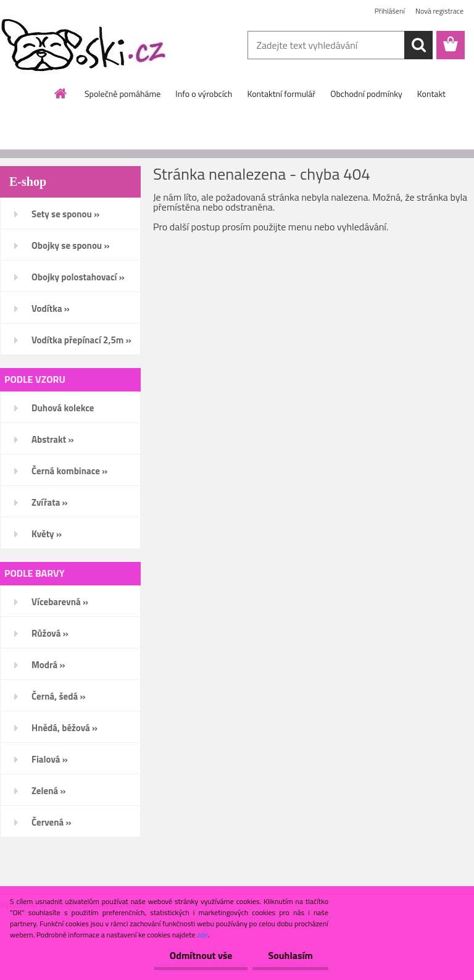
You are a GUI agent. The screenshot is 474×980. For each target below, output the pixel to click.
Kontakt (431, 94)
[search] (418, 45)
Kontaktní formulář (281, 94)
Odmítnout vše (201, 955)
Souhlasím (290, 955)
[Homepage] (61, 93)
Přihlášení (390, 11)
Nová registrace (439, 11)
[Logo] (85, 46)
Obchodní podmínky (366, 94)
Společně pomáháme (123, 94)
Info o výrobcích (204, 94)
